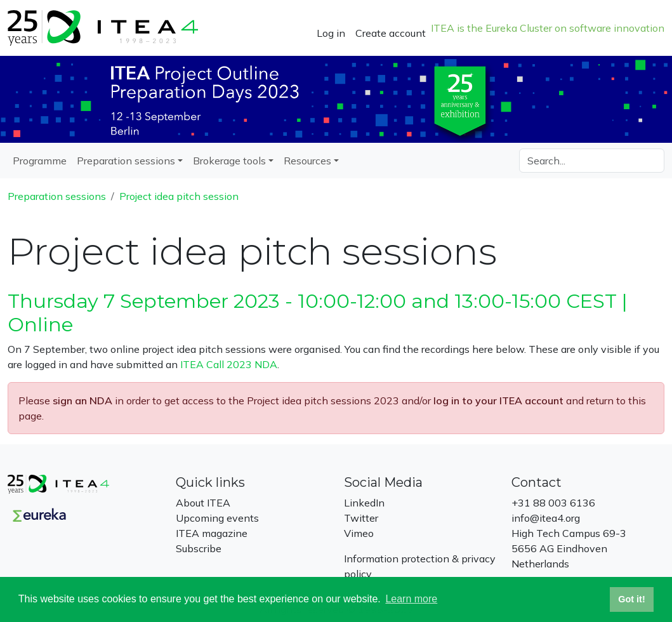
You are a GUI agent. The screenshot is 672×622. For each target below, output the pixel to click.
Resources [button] (307, 161)
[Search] (592, 161)
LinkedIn (364, 503)
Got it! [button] (631, 599)
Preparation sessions (57, 196)
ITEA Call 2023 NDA (229, 364)
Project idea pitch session (179, 196)
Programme (40, 161)
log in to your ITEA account (498, 400)
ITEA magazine (212, 533)
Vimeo (359, 533)
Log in (331, 33)
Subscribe (199, 548)
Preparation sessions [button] (126, 161)
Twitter (361, 518)
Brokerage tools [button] (229, 161)
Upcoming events (217, 518)
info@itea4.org (546, 518)
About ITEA (203, 503)
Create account (391, 33)
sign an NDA (82, 400)
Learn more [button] (411, 599)
